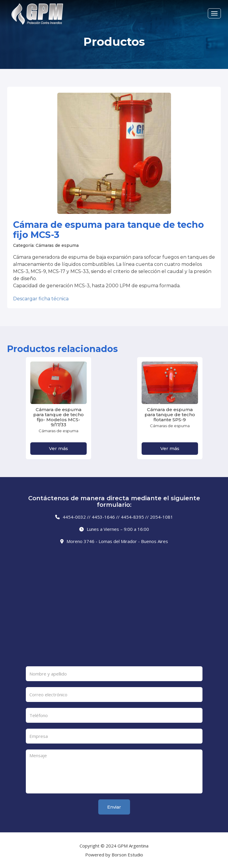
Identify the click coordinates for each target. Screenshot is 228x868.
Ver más (58, 448)
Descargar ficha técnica (41, 299)
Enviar (114, 807)
